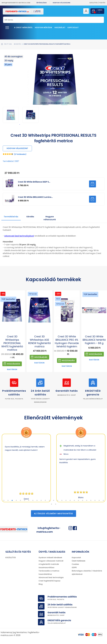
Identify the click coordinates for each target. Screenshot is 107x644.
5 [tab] (20, 501)
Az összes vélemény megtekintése (53, 514)
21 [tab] (87, 501)
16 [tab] (66, 501)
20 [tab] (83, 501)
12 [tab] (49, 501)
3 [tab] (12, 501)
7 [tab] (29, 501)
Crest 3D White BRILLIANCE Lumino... (35, 197)
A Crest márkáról (23, 27)
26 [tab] (51, 504)
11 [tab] (45, 501)
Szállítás (94, 3)
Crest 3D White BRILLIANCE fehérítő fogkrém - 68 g (94, 340)
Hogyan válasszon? (17, 148)
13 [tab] (54, 501)
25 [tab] (103, 501)
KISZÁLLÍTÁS (11, 558)
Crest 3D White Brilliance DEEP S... (34, 182)
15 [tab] (62, 501)
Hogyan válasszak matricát (51, 561)
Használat (60, 27)
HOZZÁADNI (93, 184)
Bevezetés (17, 44)
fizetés (102, 3)
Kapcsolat (73, 27)
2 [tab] (8, 501)
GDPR (74, 567)
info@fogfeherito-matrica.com (16, 3)
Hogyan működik (44, 27)
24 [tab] (99, 501)
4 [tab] (16, 501)
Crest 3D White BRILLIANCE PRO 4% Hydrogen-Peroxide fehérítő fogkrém (67, 342)
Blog (41, 584)
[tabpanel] (26, 468)
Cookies (75, 564)
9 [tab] (37, 501)
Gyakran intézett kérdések (50, 558)
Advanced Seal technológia (51, 577)
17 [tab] (70, 501)
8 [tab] (33, 501)
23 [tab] (95, 501)
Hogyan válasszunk (62, 3)
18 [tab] (74, 501)
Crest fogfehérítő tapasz (50, 581)
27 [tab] (56, 504)
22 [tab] (91, 501)
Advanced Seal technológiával (19, 236)
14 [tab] (58, 501)
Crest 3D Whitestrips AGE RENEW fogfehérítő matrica (40, 342)
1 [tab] (4, 501)
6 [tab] (25, 501)
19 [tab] (78, 501)
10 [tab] (41, 501)
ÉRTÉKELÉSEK (42, 3)
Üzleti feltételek (79, 561)
